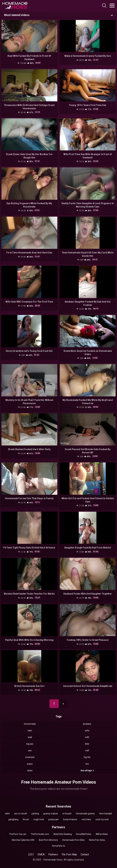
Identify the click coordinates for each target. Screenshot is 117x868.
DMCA (41, 854)
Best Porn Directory (48, 840)
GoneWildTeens (84, 834)
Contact (85, 854)
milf (87, 750)
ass (30, 750)
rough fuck (39, 819)
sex (87, 764)
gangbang (13, 819)
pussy (30, 764)
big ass (30, 744)
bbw (87, 744)
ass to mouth (21, 814)
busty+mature (70, 819)
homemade (30, 724)
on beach (67, 814)
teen (30, 731)
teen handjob (106, 814)
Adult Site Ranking (63, 834)
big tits (87, 757)
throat (26, 819)
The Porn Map (69, 854)
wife (87, 731)
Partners (53, 854)
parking (35, 814)
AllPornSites (102, 834)
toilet (7, 814)
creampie (30, 757)
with (87, 737)
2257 (31, 854)
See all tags (87, 770)
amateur (87, 724)
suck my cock (102, 819)
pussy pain (54, 819)
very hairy (86, 819)
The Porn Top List (18, 834)
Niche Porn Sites (97, 840)
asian (30, 770)
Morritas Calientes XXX (23, 840)
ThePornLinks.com (40, 834)
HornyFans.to (58, 846)
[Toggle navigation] (112, 6)
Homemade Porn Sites (73, 840)
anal (30, 737)
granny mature (51, 814)
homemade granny (85, 814)
